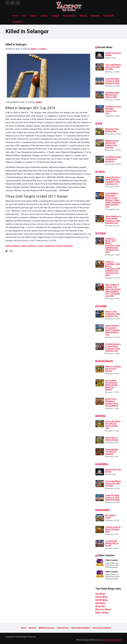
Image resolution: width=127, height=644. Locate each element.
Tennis (33, 16)
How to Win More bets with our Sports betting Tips (113, 425)
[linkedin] (18, 3)
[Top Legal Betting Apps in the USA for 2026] (100, 67)
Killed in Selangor (13, 246)
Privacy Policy (63, 628)
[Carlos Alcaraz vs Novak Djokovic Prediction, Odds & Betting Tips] (100, 179)
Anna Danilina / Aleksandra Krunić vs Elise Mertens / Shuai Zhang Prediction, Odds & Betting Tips (113, 200)
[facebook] (7, 3)
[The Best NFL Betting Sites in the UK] (100, 543)
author (34, 49)
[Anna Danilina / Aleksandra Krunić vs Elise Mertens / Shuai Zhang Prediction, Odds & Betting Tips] (100, 196)
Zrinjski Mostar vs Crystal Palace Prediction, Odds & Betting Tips (113, 347)
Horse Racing (69, 16)
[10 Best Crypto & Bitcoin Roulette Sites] (100, 529)
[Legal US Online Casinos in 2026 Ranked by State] (100, 81)
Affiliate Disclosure (47, 628)
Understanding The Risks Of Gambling (112, 452)
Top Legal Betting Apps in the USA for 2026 (113, 67)
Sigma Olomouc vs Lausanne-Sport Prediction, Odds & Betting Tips (113, 330)
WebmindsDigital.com (112, 640)
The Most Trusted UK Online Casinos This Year (113, 110)
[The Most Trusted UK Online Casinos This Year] (100, 109)
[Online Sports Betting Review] (100, 440)
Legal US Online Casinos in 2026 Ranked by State (112, 81)
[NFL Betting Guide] (100, 518)
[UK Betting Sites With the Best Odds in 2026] (100, 95)
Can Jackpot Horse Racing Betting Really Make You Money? (111, 385)
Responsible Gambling (81, 628)
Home (15, 16)
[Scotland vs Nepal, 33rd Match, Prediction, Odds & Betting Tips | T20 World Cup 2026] (100, 241)
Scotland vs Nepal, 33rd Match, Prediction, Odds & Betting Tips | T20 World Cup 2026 (113, 245)
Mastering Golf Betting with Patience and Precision (112, 144)
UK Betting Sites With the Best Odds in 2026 (112, 95)
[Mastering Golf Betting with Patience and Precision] (100, 143)
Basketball (108, 16)
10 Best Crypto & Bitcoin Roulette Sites (113, 529)
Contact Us (18, 22)
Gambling (95, 16)
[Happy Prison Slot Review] (100, 55)
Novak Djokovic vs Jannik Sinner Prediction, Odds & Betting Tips (113, 220)
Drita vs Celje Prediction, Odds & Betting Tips (113, 314)
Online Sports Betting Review (112, 439)
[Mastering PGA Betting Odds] (100, 131)
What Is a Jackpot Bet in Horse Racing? (113, 369)
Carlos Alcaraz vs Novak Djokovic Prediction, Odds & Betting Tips (113, 181)
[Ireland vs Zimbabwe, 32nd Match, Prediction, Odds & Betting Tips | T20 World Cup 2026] (100, 264)
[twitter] (13, 3)
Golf (24, 16)
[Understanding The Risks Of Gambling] (100, 451)
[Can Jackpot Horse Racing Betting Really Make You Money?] (100, 383)
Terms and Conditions (102, 628)
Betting (83, 16)
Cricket (44, 16)
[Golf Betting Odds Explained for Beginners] (100, 159)
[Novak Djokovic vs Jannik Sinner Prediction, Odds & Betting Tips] (100, 218)
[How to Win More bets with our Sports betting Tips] (100, 424)
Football (55, 16)
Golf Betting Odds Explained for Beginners (113, 159)
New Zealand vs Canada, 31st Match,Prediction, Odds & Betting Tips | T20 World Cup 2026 (113, 290)
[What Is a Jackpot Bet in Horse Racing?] (100, 369)
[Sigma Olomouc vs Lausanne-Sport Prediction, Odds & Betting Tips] (100, 328)
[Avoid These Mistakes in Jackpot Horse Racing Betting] (100, 401)
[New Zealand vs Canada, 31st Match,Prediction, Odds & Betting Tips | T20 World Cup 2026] (100, 287)
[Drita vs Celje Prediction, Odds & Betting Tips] (100, 314)
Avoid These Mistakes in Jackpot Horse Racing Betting (112, 402)
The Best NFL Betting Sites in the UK (112, 543)
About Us (32, 628)
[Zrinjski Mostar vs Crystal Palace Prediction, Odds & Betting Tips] (100, 346)
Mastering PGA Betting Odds (112, 130)
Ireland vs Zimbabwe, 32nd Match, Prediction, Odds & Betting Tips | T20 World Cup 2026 (113, 268)
